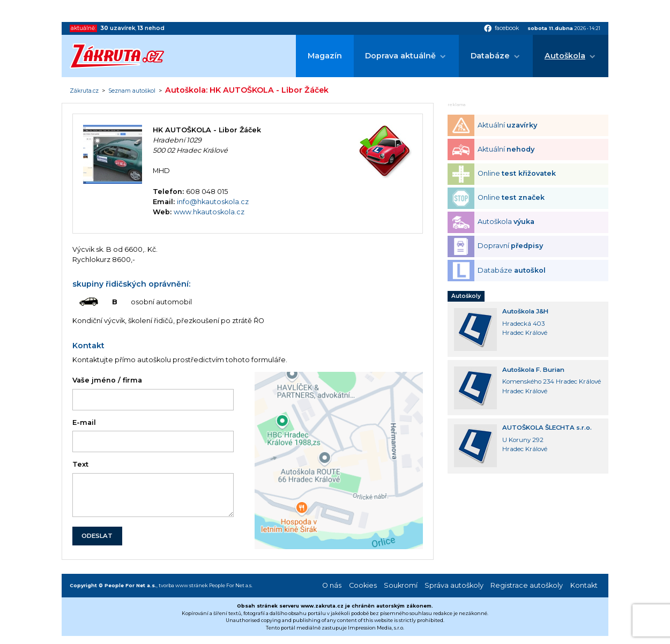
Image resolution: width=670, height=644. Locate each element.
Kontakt (584, 585)
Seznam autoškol (132, 91)
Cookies (363, 585)
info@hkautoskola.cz (213, 202)
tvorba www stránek (183, 585)
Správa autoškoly (454, 585)
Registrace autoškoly (527, 585)
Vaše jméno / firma (107, 380)
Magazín (325, 56)
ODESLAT (97, 536)
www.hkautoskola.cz (209, 212)
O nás (332, 585)
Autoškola (565, 56)
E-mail (84, 422)
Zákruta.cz (84, 91)
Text (80, 464)
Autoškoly (466, 296)
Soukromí (401, 585)
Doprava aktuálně (400, 56)
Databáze (490, 56)
